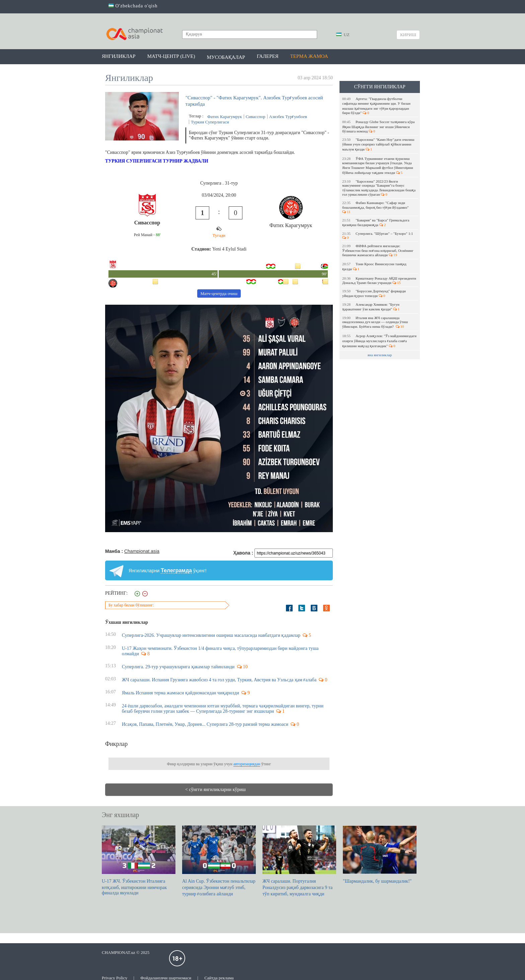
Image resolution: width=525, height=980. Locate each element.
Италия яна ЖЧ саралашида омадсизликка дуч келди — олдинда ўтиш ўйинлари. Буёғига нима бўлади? (375, 322)
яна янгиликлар (380, 355)
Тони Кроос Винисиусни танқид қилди (374, 266)
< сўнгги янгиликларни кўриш (215, 790)
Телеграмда (176, 570)
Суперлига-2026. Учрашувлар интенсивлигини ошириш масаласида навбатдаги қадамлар (211, 635)
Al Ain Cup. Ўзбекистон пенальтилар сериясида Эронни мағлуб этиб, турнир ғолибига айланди (219, 861)
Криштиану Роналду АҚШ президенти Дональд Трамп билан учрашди (379, 280)
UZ (343, 35)
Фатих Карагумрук (225, 117)
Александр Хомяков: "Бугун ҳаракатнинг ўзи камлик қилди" (371, 307)
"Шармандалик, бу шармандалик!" (380, 855)
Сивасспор (256, 117)
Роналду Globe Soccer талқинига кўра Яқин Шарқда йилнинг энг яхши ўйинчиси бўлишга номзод (378, 126)
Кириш (408, 35)
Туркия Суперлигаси (210, 122)
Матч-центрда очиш (219, 293)
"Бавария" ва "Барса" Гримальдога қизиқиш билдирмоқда (376, 222)
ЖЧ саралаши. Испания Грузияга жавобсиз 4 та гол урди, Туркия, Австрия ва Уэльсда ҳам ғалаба (219, 680)
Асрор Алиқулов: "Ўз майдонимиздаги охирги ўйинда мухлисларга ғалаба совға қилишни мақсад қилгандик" (379, 341)
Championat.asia (142, 551)
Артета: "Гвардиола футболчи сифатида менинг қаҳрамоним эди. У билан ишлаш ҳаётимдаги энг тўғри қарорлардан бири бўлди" (376, 106)
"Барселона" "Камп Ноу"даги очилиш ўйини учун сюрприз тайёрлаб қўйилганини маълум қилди (378, 144)
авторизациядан (247, 764)
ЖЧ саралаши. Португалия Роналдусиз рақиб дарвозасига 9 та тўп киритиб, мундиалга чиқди (299, 861)
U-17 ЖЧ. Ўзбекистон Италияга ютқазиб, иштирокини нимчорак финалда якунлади (139, 860)
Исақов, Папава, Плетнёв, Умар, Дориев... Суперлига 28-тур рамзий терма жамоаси (205, 724)
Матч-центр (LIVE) (171, 56)
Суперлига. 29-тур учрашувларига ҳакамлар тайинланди (178, 667)
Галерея (268, 56)
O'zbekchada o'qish (133, 6)
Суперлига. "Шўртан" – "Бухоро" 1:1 (378, 235)
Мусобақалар (226, 57)
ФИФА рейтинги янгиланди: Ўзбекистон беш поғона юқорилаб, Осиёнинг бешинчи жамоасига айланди (378, 250)
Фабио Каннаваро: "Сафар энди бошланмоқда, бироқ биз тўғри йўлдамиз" (376, 207)
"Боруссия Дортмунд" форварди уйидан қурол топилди (374, 293)
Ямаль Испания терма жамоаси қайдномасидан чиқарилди (180, 693)
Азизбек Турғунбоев (288, 117)
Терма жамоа (309, 56)
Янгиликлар (119, 56)
